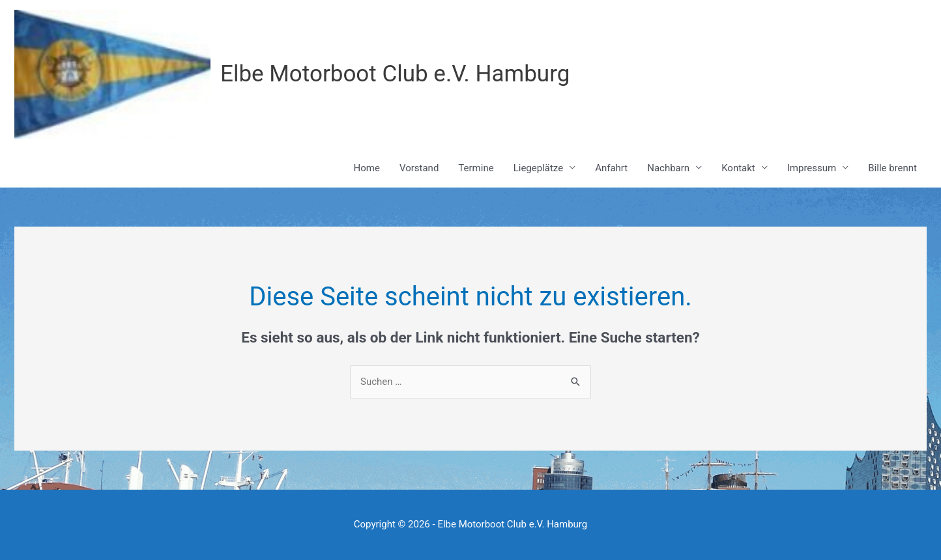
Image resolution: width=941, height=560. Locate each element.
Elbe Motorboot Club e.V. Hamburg (395, 74)
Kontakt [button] (738, 168)
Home (367, 168)
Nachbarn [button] (668, 168)
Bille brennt (892, 168)
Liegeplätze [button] (538, 168)
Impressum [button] (812, 168)
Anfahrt (611, 168)
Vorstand (419, 168)
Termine (476, 168)
